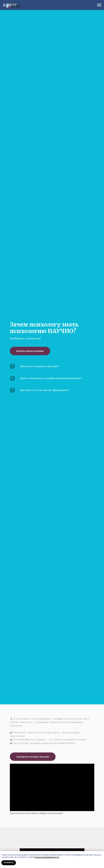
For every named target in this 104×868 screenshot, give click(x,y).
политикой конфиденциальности (47, 857)
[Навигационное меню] (99, 5)
